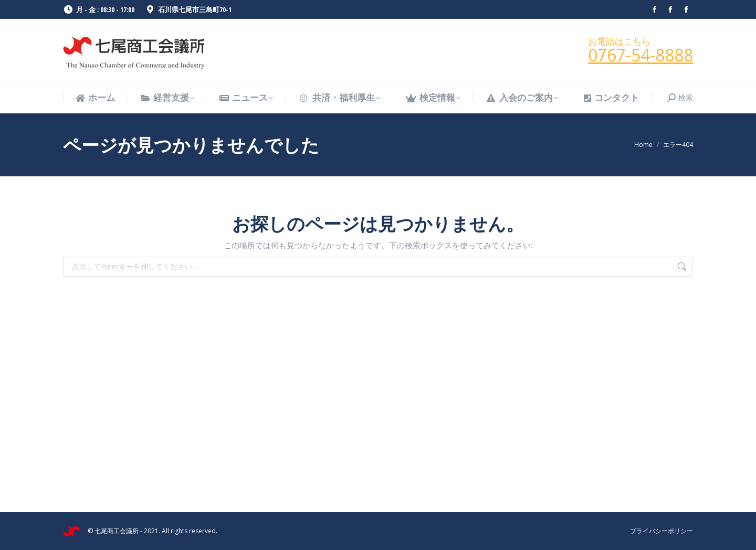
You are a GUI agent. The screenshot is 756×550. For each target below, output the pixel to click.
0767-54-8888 (640, 55)
